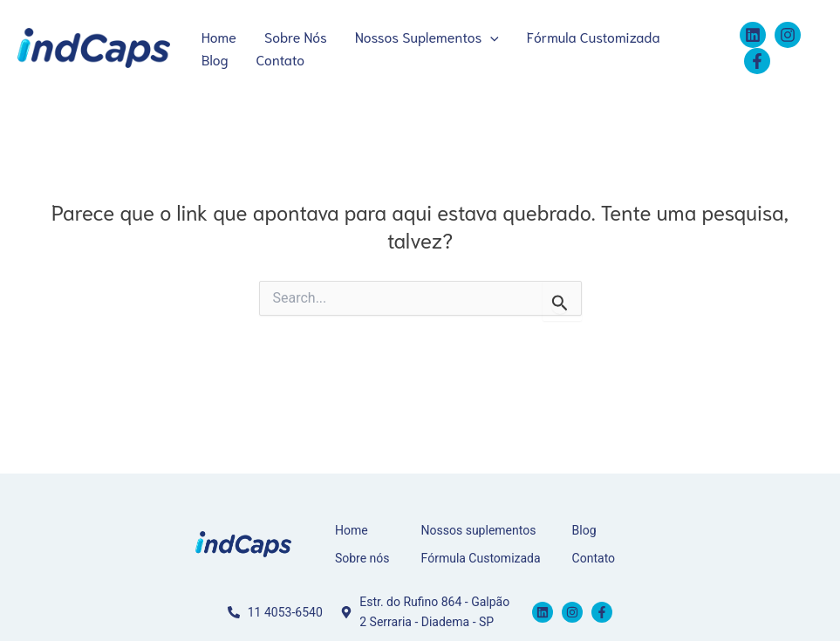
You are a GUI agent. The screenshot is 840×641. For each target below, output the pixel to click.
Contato (281, 59)
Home (219, 36)
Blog (215, 59)
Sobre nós (362, 558)
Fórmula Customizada (594, 36)
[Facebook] (757, 61)
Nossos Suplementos (427, 37)
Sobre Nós (296, 36)
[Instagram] (788, 35)
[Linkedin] (753, 35)
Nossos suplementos (479, 530)
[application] (490, 37)
